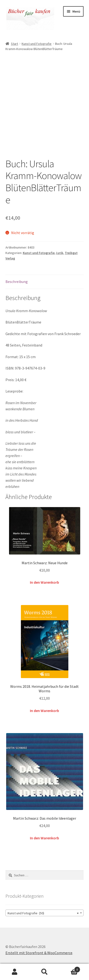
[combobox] (45, 913)
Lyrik (60, 253)
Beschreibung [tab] (17, 282)
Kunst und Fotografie (37, 44)
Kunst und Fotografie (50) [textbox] (43, 913)
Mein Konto (15, 972)
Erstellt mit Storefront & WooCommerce (39, 953)
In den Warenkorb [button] (44, 582)
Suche (44, 972)
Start (14, 44)
